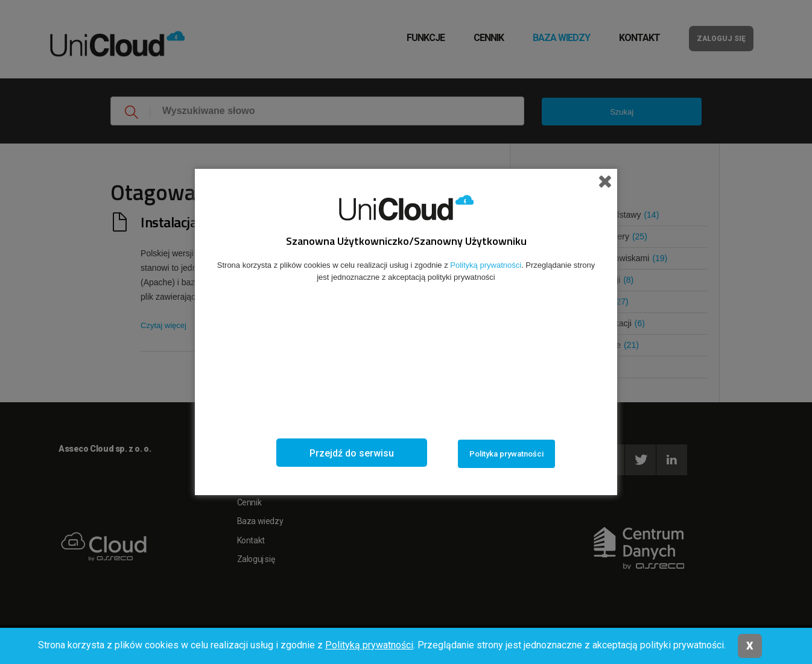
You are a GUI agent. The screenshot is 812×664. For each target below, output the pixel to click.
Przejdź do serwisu (352, 453)
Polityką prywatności (369, 645)
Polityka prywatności (506, 454)
